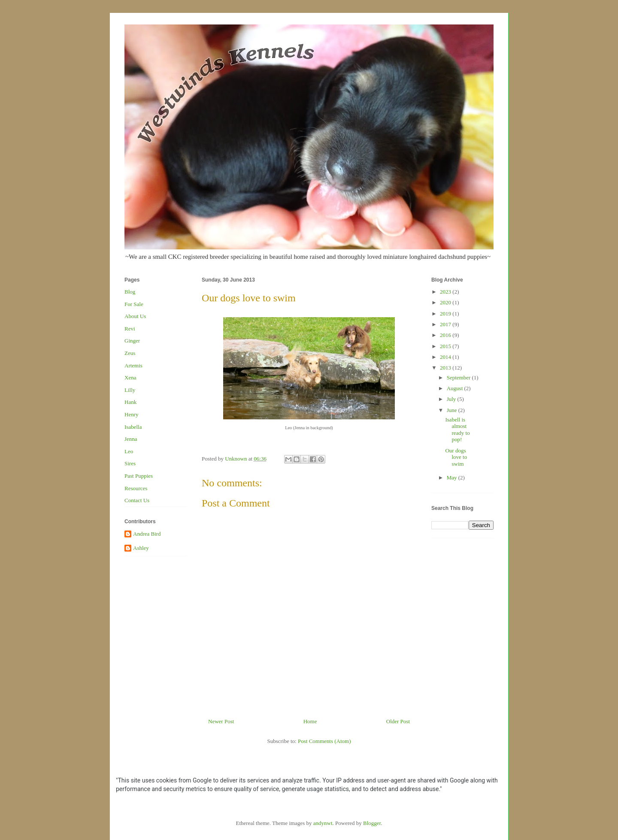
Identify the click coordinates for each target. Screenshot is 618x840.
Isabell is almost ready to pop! (457, 430)
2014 (446, 357)
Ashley (141, 548)
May (453, 478)
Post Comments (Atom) (324, 741)
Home (310, 721)
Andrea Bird (147, 534)
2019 (446, 314)
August (456, 388)
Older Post (398, 721)
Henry (132, 414)
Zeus (130, 353)
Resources (136, 488)
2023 (446, 292)
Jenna (131, 439)
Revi (130, 329)
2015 (446, 346)
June (453, 410)
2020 (446, 302)
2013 (446, 368)
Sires (130, 463)
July (452, 399)
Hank (130, 402)
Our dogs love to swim (456, 457)
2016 (446, 335)
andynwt (323, 823)
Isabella (133, 427)
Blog (130, 292)
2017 (446, 324)
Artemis (133, 365)
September (459, 378)
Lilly (130, 390)
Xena (130, 378)
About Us (135, 316)
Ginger (132, 341)
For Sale (134, 304)
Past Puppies (139, 476)
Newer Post (221, 721)
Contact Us (137, 500)
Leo (129, 451)
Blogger (372, 823)
